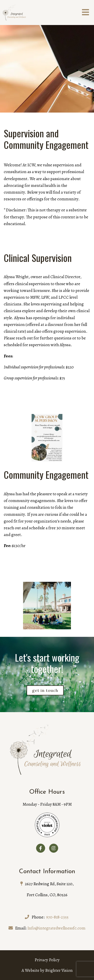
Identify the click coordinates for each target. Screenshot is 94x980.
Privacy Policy (47, 960)
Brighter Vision (59, 970)
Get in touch (45, 690)
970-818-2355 (57, 917)
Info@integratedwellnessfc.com (56, 928)
